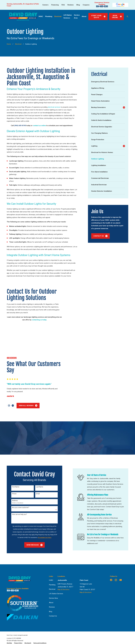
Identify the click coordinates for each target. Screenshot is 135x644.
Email (35, 467)
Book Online (117, 17)
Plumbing (52, 558)
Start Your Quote (98, 17)
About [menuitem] (84, 16)
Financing (55, 5)
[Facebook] (111, 554)
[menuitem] (108, 82)
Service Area (53, 572)
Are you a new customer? (18, 481)
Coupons (86, 5)
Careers (45, 5)
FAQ (63, 5)
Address (12, 474)
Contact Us (101, 236)
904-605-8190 (102, 6)
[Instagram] (116, 554)
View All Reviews (25, 381)
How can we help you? (16, 488)
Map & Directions (63, 563)
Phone (11, 467)
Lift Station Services (56, 567)
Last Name (36, 460)
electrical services (54, 107)
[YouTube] (121, 554)
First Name (13, 460)
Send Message (31, 518)
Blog (78, 5)
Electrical (52, 563)
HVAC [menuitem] (41, 16)
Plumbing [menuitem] (49, 16)
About (51, 576)
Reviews (71, 5)
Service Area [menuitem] (77, 16)
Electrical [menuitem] (58, 16)
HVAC (51, 554)
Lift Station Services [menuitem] (68, 16)
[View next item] (10, 381)
